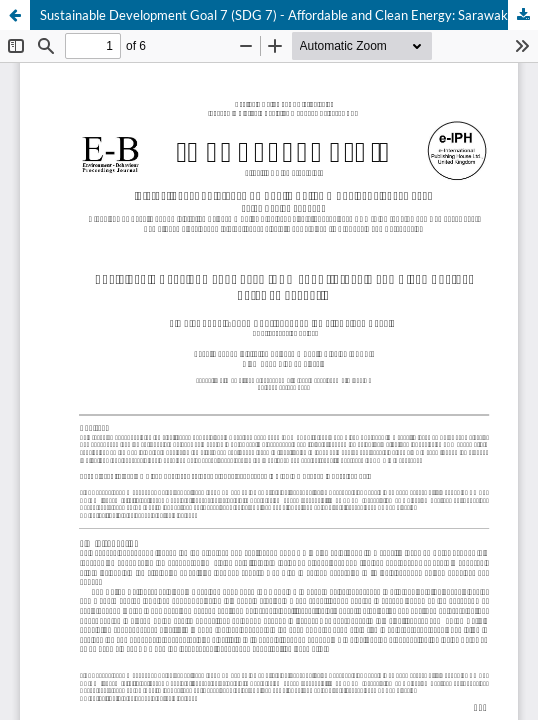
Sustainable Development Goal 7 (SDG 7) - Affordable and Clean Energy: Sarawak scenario (289, 15)
